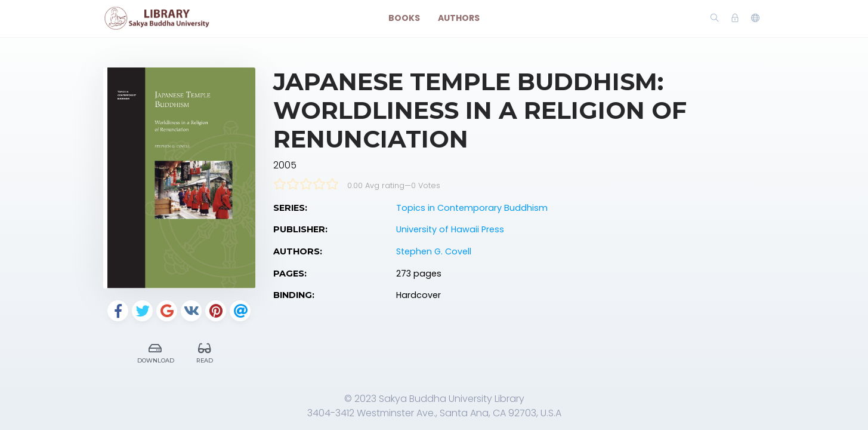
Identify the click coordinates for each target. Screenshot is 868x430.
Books (404, 18)
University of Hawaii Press (450, 229)
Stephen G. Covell (434, 251)
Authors (459, 18)
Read (204, 351)
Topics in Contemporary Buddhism (472, 208)
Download (156, 351)
